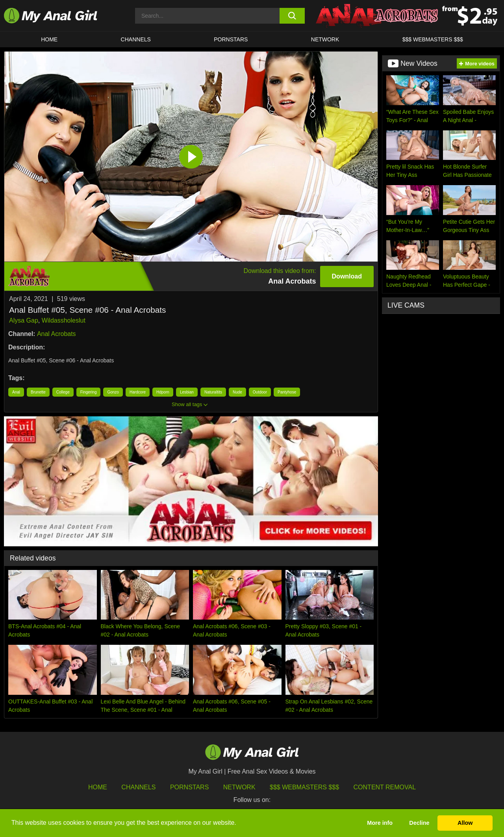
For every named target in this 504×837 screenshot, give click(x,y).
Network (325, 39)
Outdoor (260, 392)
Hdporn (163, 392)
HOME (49, 39)
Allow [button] (465, 823)
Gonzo (113, 392)
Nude (237, 392)
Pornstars (231, 39)
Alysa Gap (24, 320)
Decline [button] (419, 823)
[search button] (292, 16)
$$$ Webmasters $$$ (304, 787)
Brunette (38, 392)
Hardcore (138, 392)
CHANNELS (136, 39)
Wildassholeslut (64, 320)
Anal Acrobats (57, 334)
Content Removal (385, 787)
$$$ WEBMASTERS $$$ (433, 39)
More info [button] (380, 823)
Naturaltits (213, 392)
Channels (138, 787)
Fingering (89, 392)
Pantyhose (287, 392)
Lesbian (187, 392)
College (63, 392)
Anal (16, 392)
